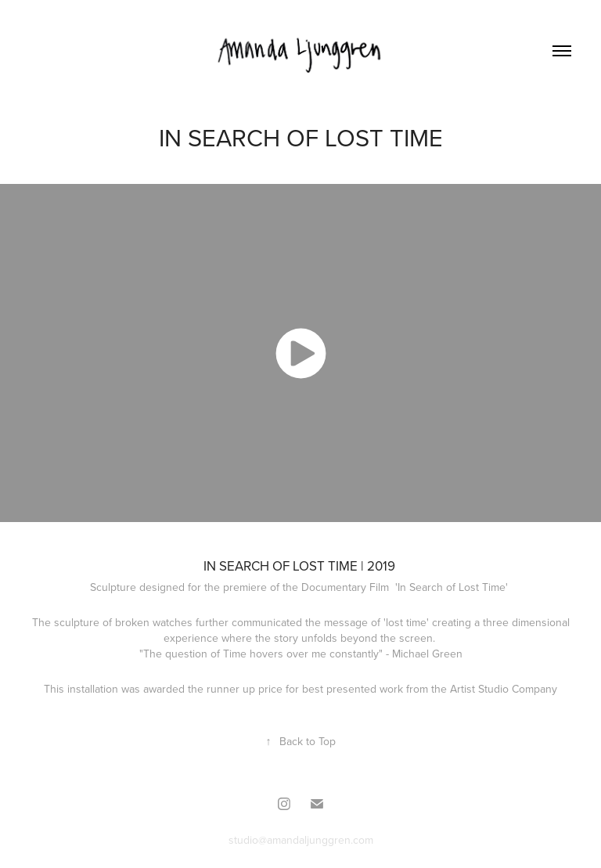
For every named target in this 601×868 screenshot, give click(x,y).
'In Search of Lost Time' (453, 587)
